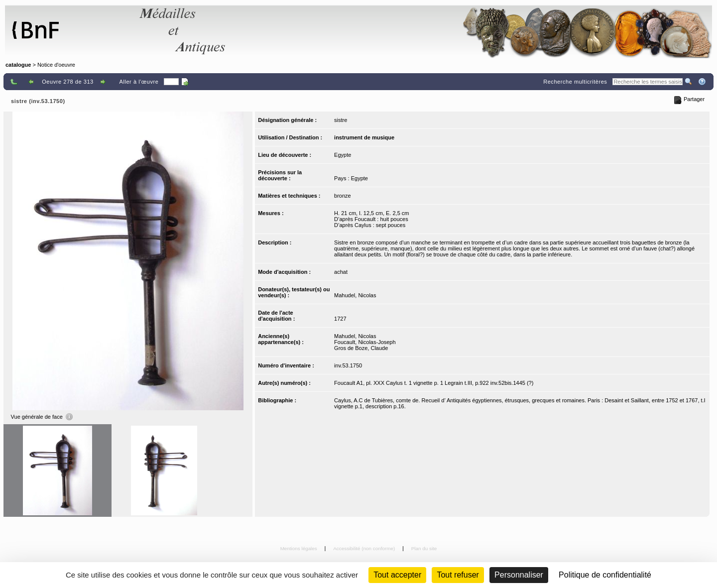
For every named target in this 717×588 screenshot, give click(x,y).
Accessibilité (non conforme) (365, 548)
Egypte (343, 155)
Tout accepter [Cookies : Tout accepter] (397, 575)
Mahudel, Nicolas (355, 295)
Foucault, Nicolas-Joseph (365, 342)
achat (341, 272)
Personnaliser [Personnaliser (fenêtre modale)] (519, 575)
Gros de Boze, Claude (361, 348)
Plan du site (424, 548)
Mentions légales (299, 548)
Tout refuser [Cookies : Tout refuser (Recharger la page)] (458, 575)
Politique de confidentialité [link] (605, 575)
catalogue (18, 65)
